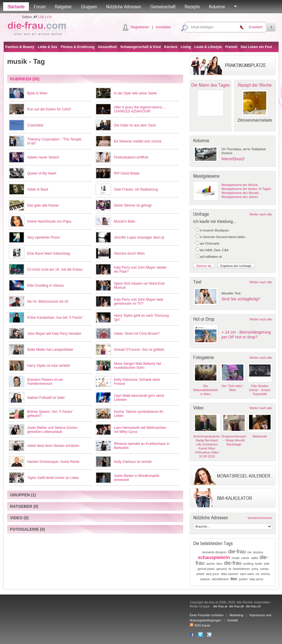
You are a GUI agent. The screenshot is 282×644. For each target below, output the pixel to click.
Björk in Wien (37, 93)
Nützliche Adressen (124, 7)
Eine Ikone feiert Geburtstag (49, 253)
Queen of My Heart (42, 173)
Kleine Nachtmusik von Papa (49, 221)
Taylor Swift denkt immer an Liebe (53, 478)
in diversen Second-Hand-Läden (223, 237)
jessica (258, 552)
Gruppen (89, 7)
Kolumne (217, 7)
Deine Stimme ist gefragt (133, 205)
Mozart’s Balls (125, 221)
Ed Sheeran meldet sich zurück (138, 141)
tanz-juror (213, 574)
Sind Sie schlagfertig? (241, 299)
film (234, 579)
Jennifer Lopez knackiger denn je (139, 237)
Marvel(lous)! (233, 159)
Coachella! (35, 125)
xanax (264, 569)
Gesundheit (107, 47)
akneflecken (220, 579)
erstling (248, 564)
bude (259, 564)
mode (236, 558)
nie (250, 552)
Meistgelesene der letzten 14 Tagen (246, 189)
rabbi (254, 558)
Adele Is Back (38, 189)
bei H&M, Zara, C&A (214, 250)
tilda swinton (230, 574)
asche (211, 564)
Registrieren (140, 27)
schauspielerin (214, 557)
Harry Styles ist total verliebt (49, 366)
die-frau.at (220, 606)
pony (255, 569)
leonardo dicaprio (214, 552)
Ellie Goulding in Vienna (45, 286)
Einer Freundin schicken (207, 615)
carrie (245, 558)
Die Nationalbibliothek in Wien (206, 390)
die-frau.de (237, 606)
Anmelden (163, 27)
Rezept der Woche (255, 85)
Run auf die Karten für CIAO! (49, 109)
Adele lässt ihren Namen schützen (53, 446)
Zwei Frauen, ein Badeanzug (136, 189)
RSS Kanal (200, 625)
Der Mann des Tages (210, 85)
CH (49, 17)
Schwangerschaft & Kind (140, 47)
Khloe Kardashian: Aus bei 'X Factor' (55, 318)
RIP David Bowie (127, 173)
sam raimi (247, 574)
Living (186, 47)
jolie (267, 564)
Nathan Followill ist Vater (46, 398)
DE (42, 17)
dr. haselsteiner (239, 569)
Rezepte (192, 7)
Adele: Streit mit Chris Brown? (137, 334)
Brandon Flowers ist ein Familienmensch (45, 382)
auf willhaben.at (211, 257)
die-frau (237, 552)
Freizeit (231, 47)
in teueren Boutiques (215, 230)
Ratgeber (63, 7)
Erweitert (256, 27)
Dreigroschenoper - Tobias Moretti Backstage (234, 440)
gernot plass (206, 569)
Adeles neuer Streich (43, 157)
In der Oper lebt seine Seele (135, 93)
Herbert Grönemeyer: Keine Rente (53, 462)
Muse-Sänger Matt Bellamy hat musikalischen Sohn (138, 366)
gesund (222, 569)
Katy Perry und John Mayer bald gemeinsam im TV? (138, 302)
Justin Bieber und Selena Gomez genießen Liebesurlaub (52, 430)
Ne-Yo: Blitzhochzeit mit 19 (48, 302)
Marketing (236, 615)
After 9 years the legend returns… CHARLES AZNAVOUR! (140, 109)
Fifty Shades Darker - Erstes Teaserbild (260, 390)
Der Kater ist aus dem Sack (135, 125)
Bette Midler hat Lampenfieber (50, 350)
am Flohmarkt (210, 243)
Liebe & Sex (48, 47)
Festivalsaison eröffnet (131, 157)
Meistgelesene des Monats (240, 193)
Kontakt (233, 620)
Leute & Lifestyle (208, 47)
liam (219, 564)
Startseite (16, 7)
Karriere (171, 47)
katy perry (256, 579)
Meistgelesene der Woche (240, 185)
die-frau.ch (253, 606)
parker (243, 579)
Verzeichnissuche (260, 518)
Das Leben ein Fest (256, 47)
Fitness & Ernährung (78, 47)
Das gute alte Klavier (43, 205)
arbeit (200, 574)
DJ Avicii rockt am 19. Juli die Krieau (55, 270)
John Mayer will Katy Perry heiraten (54, 334)
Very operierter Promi (43, 237)
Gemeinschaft (163, 7)
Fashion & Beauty (20, 47)
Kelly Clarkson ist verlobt (133, 462)
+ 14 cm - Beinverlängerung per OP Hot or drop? (246, 335)
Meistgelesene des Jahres (240, 197)
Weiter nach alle (261, 214)
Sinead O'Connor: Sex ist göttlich (139, 350)
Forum (40, 7)
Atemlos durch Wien (129, 253)
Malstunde (260, 436)
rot (258, 574)
